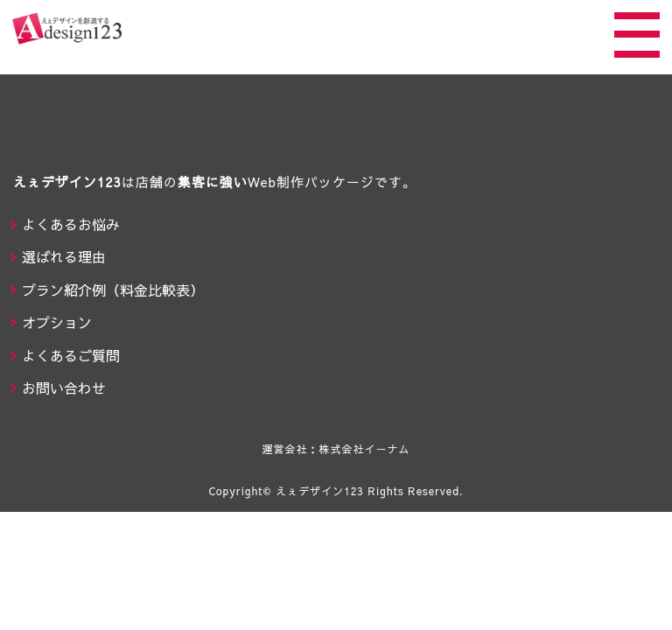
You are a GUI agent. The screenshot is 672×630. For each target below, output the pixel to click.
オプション (57, 322)
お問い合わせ (64, 388)
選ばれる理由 (64, 256)
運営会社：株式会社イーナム (336, 449)
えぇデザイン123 (320, 491)
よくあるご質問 (71, 355)
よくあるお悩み (71, 224)
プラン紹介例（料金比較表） (113, 290)
